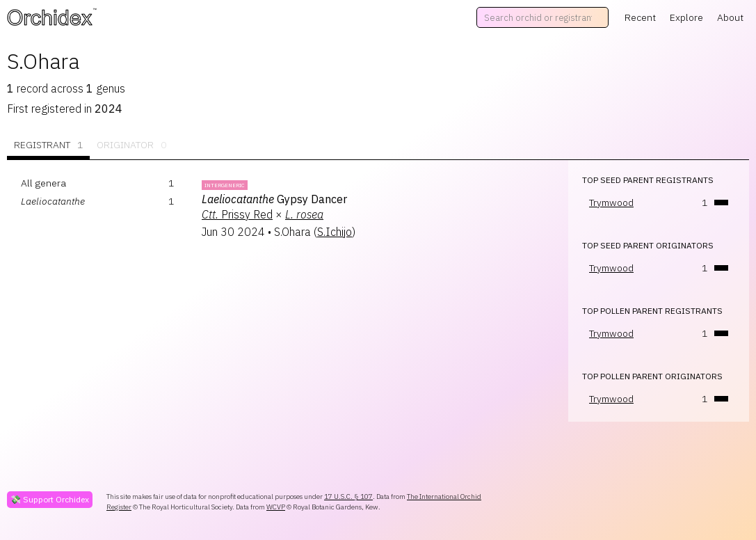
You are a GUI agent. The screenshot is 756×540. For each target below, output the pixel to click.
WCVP (276, 507)
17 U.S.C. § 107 (348, 497)
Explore (686, 17)
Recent (640, 17)
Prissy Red (237, 214)
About (730, 17)
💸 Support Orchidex (50, 499)
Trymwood (611, 202)
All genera (43, 183)
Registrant (48, 145)
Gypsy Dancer (274, 199)
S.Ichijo (335, 232)
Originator (131, 145)
